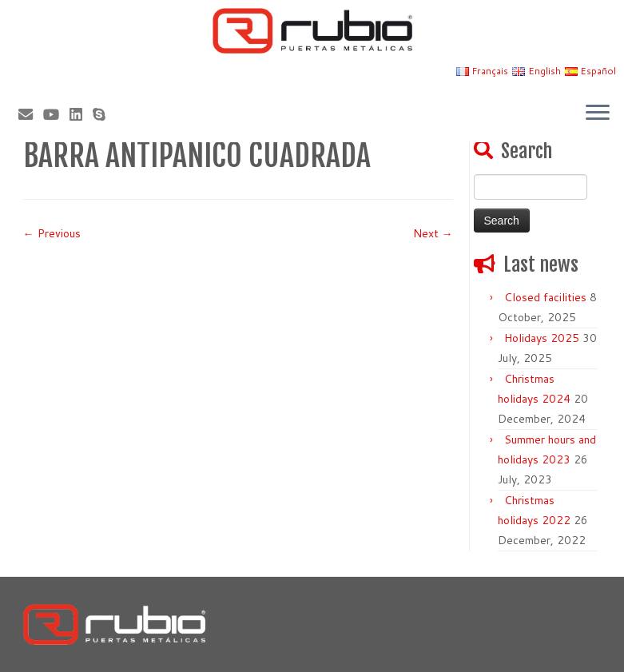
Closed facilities (545, 297)
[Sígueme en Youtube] (56, 114)
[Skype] (104, 114)
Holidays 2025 (542, 338)
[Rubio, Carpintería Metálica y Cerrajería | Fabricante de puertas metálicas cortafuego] (312, 31)
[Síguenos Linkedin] (81, 114)
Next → (433, 233)
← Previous (52, 233)
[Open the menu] (598, 113)
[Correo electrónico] (31, 114)
